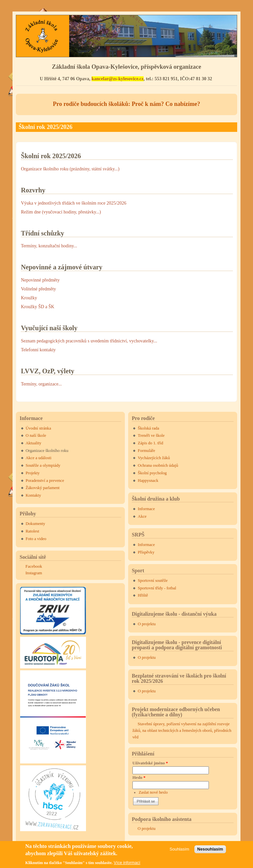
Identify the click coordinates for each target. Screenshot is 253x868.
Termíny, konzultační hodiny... (49, 246)
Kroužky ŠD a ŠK (38, 307)
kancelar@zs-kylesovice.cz (118, 79)
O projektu (147, 624)
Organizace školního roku (47, 451)
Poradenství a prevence (45, 481)
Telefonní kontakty (38, 350)
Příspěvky (146, 552)
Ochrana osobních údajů (158, 465)
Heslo (139, 778)
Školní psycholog (152, 473)
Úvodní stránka (38, 428)
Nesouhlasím (210, 851)
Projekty (33, 473)
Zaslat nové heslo (153, 792)
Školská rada (148, 428)
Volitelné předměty (38, 289)
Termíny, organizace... (41, 384)
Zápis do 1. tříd (150, 443)
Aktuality (34, 443)
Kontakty (33, 495)
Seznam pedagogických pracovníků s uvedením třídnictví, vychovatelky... (89, 341)
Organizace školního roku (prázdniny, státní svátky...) (70, 169)
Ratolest (32, 531)
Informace (146, 509)
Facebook (34, 566)
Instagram (34, 573)
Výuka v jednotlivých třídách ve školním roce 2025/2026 (73, 203)
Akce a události (39, 458)
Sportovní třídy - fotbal (157, 588)
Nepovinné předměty (40, 280)
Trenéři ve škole (151, 435)
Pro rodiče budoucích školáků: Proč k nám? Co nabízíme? (126, 104)
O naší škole (36, 435)
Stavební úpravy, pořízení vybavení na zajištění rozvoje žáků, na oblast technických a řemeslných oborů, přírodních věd (182, 731)
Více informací (127, 865)
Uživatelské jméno (150, 763)
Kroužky (29, 298)
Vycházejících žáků (154, 458)
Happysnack (148, 481)
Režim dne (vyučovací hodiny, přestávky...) (61, 212)
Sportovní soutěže (153, 581)
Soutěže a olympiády (43, 465)
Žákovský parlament (43, 488)
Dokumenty (35, 524)
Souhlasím (180, 851)
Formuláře (146, 451)
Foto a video (36, 539)
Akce (142, 516)
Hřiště (143, 595)
